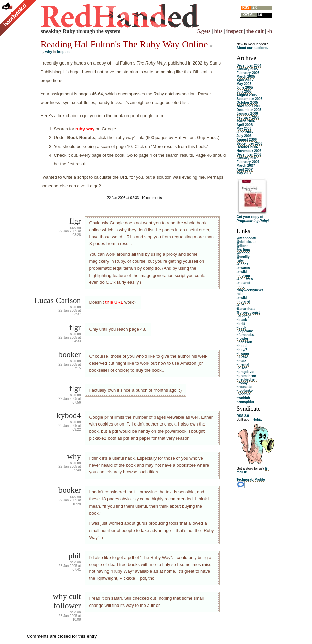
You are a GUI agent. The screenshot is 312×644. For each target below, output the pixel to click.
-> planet (244, 283)
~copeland (245, 331)
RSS (246, 8)
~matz (242, 361)
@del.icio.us (247, 242)
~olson (242, 368)
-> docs (243, 264)
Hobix (257, 420)
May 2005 (244, 84)
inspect (235, 31)
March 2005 (246, 76)
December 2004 (249, 65)
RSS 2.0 (243, 416)
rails (240, 294)
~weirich (243, 398)
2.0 (255, 8)
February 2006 (248, 117)
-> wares (243, 268)
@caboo (243, 253)
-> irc (241, 287)
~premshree (246, 376)
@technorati (246, 238)
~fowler (243, 339)
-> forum (243, 275)
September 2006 (250, 143)
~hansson (245, 342)
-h (270, 31)
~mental (243, 365)
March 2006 (246, 121)
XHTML (248, 15)
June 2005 (245, 88)
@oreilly (243, 257)
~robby (242, 383)
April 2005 (245, 80)
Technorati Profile (251, 479)
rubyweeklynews (250, 290)
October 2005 (247, 102)
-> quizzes (245, 279)
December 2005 (249, 110)
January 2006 (247, 114)
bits (219, 31)
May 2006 (244, 128)
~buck (242, 327)
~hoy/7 (242, 350)
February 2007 (248, 162)
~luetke (243, 357)
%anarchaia (246, 309)
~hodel (242, 346)
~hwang (243, 353)
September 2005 (250, 99)
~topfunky (245, 391)
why (49, 52)
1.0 (260, 15)
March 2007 (246, 166)
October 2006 (247, 147)
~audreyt (244, 316)
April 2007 (245, 169)
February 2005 (248, 73)
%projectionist (248, 313)
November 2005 (249, 106)
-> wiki (242, 272)
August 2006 (247, 140)
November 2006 (249, 151)
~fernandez (246, 335)
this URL (115, 302)
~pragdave (245, 372)
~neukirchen (247, 379)
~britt (241, 324)
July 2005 (244, 91)
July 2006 (244, 136)
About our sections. (253, 48)
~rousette (244, 387)
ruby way (85, 129)
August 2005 (247, 95)
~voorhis (244, 394)
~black (242, 320)
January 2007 (247, 158)
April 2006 (245, 125)
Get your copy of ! (253, 219)
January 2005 (247, 69)
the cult (255, 31)
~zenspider (246, 402)
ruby (240, 261)
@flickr (242, 246)
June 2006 (245, 132)
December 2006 (249, 154)
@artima (243, 249)
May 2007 (244, 173)
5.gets (204, 31)
